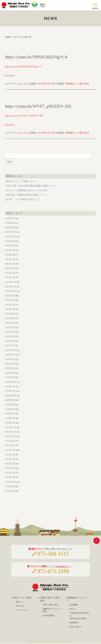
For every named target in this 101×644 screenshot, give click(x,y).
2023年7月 (10, 263)
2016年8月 (10, 495)
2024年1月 (10, 254)
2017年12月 (11, 431)
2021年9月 (10, 318)
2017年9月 (10, 445)
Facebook (10, 79)
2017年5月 (10, 463)
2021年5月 (10, 331)
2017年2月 (10, 476)
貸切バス (20, 604)
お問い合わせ (75, 629)
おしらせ (23, 87)
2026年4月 (10, 227)
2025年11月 (11, 236)
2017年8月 (10, 449)
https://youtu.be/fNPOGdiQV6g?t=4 (36, 61)
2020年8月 (10, 367)
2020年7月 (10, 372)
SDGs (74, 611)
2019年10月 (11, 386)
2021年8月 (10, 322)
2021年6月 (10, 326)
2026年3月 (10, 231)
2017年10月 (11, 440)
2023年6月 (10, 267)
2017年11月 (11, 436)
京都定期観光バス (63, 568)
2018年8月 (10, 408)
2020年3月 (10, 381)
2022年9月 (10, 299)
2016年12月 (11, 486)
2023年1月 (10, 281)
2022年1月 (10, 313)
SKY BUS (20, 608)
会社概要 (74, 607)
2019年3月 (10, 390)
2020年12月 (11, 354)
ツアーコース (22, 612)
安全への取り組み (50, 607)
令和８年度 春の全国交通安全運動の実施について (31, 189)
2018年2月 (10, 422)
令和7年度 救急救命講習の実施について (26, 199)
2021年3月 (10, 340)
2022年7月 (10, 304)
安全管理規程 (49, 617)
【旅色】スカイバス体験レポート (21, 185)
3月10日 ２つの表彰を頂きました (22, 203)
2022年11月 (11, 290)
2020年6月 (10, 377)
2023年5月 (10, 272)
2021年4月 (10, 336)
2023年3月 (10, 277)
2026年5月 (10, 222)
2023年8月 (10, 258)
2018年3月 (10, 417)
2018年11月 (11, 395)
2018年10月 (11, 399)
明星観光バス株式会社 (77, 87)
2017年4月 (10, 467)
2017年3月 (10, 472)
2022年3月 (10, 308)
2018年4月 (10, 413)
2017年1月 (10, 481)
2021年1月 (10, 349)
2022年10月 (11, 295)
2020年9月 (10, 363)
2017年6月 (10, 458)
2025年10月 (11, 240)
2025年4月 (10, 249)
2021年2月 (10, 345)
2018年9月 (10, 404)
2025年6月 (10, 245)
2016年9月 (10, 490)
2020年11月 (11, 358)
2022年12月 (11, 286)
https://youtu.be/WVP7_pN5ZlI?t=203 (38, 110)
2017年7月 (10, 454)
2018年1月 (10, 426)
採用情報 (75, 625)
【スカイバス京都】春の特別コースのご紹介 (27, 194)
